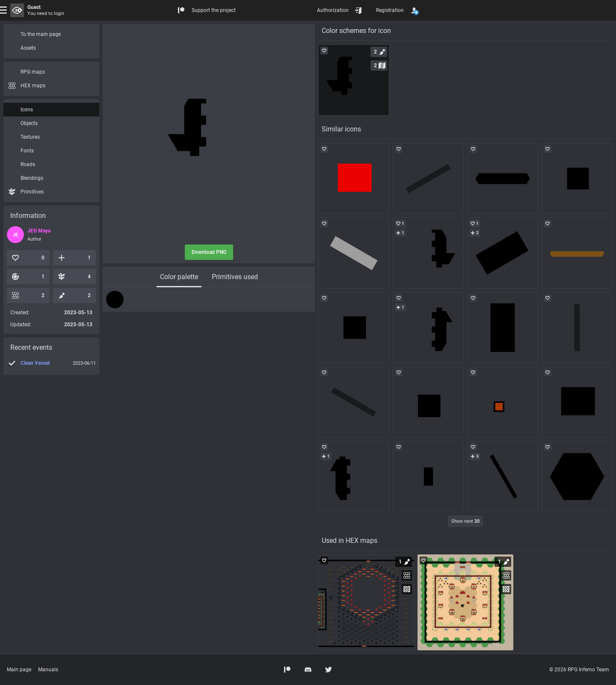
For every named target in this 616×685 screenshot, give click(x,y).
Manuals (48, 670)
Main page (19, 670)
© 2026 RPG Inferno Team (579, 670)
